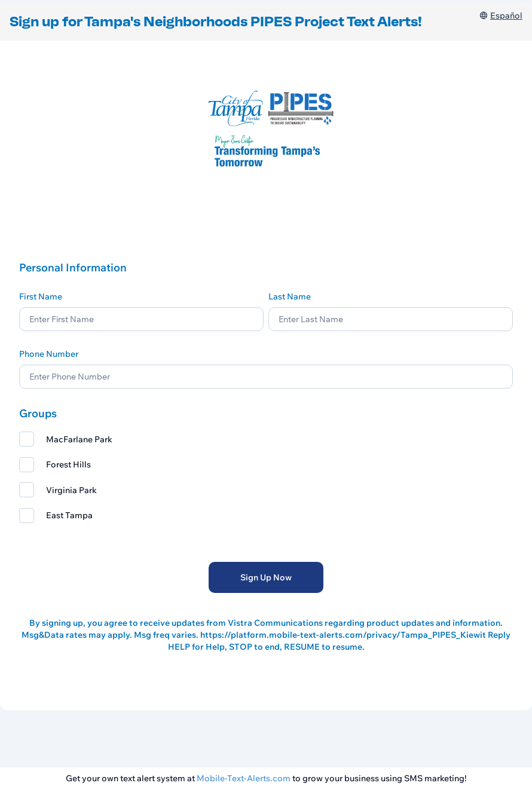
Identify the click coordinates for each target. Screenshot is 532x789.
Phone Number (49, 354)
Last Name (290, 296)
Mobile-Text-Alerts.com (244, 778)
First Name (41, 296)
